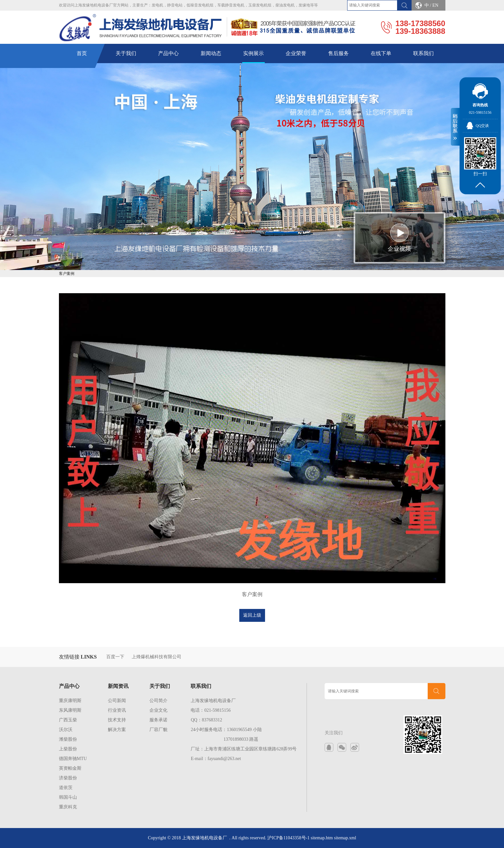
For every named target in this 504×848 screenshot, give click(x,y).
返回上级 (252, 615)
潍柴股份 (68, 739)
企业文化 (158, 710)
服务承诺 (158, 720)
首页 (82, 53)
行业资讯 (117, 710)
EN (435, 5)
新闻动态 (211, 53)
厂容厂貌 (158, 730)
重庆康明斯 (70, 701)
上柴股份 (68, 749)
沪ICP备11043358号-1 (288, 838)
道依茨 (66, 788)
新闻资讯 (118, 686)
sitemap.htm (322, 838)
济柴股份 (68, 778)
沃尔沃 (66, 730)
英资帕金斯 (70, 768)
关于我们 (126, 53)
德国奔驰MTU (73, 759)
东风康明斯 (70, 710)
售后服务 (338, 53)
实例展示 (253, 53)
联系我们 (423, 53)
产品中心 (168, 53)
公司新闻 (117, 701)
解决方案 (117, 730)
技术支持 (117, 720)
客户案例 (67, 274)
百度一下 (115, 657)
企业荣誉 (296, 53)
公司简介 (158, 701)
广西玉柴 (68, 720)
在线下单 (381, 53)
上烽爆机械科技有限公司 (157, 657)
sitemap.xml (345, 838)
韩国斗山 (68, 797)
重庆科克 (68, 807)
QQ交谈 (482, 126)
